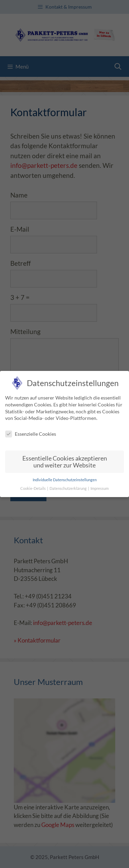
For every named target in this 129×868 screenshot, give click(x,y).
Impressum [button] (100, 488)
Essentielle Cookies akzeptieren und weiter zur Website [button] (65, 461)
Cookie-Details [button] (33, 488)
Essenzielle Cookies (31, 433)
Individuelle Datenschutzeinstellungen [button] (65, 480)
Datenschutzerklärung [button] (68, 488)
